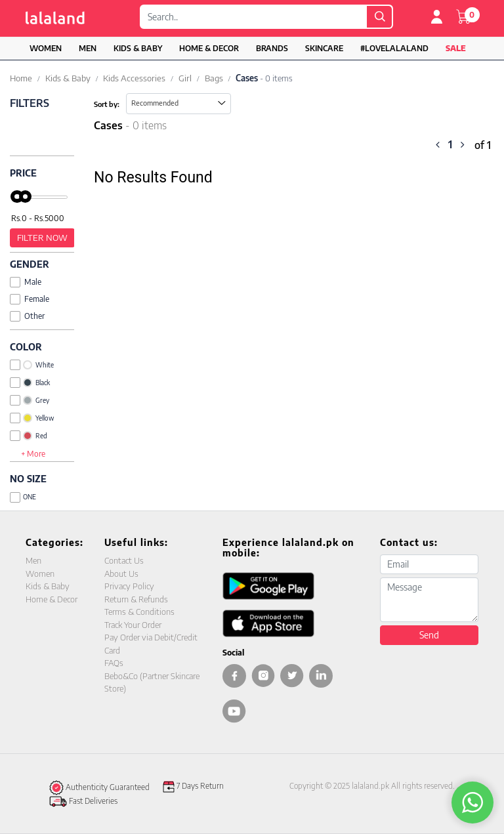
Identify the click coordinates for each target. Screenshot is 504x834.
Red (29, 436)
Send (429, 635)
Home (21, 78)
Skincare (324, 48)
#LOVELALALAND (394, 48)
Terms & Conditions (139, 612)
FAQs (114, 663)
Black (30, 383)
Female (30, 299)
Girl (185, 78)
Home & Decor (209, 48)
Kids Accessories (134, 78)
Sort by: (107, 104)
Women (46, 48)
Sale (456, 48)
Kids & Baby (138, 48)
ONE (23, 497)
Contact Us (124, 560)
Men (88, 48)
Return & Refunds (136, 599)
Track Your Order (133, 625)
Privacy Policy (129, 586)
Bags (214, 78)
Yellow (32, 418)
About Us (121, 573)
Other (27, 316)
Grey (30, 400)
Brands (272, 48)
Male (26, 282)
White (32, 365)
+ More (33, 454)
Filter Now (42, 238)
